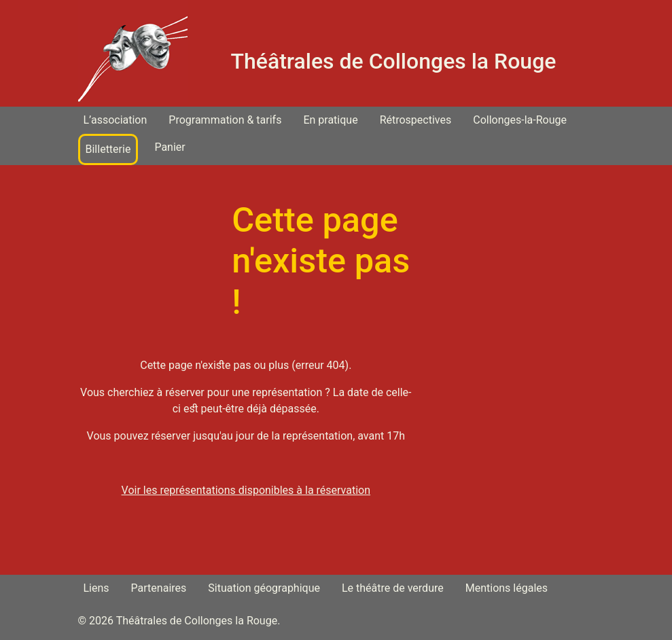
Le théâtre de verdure (393, 588)
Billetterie (108, 149)
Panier (170, 147)
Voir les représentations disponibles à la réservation (246, 490)
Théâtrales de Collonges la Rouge (394, 61)
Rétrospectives (416, 120)
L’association (116, 120)
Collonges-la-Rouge (520, 120)
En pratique (330, 120)
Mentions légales (507, 588)
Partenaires (159, 588)
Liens (96, 588)
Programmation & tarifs (225, 120)
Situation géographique (264, 588)
